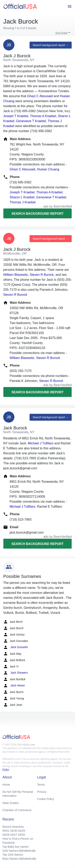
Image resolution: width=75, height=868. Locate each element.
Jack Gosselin (15, 647)
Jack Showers (15, 673)
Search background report (37, 214)
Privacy (42, 792)
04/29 (21, 831)
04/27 (14, 835)
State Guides (10, 803)
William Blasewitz (16, 275)
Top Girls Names (13, 855)
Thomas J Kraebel (23, 202)
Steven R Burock (42, 275)
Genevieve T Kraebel (31, 121)
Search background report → (51, 45)
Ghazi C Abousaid (40, 96)
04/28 (6, 835)
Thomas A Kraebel (43, 116)
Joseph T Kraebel (16, 116)
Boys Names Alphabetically (19, 859)
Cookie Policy (46, 799)
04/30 (14, 831)
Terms (41, 785)
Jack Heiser (14, 686)
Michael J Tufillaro (41, 443)
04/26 (21, 835)
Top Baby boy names (15, 847)
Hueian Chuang (48, 169)
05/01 (6, 831)
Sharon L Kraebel (22, 197)
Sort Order (61, 33)
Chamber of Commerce (17, 810)
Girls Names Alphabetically (19, 851)
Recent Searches (13, 827)
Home (6, 785)
